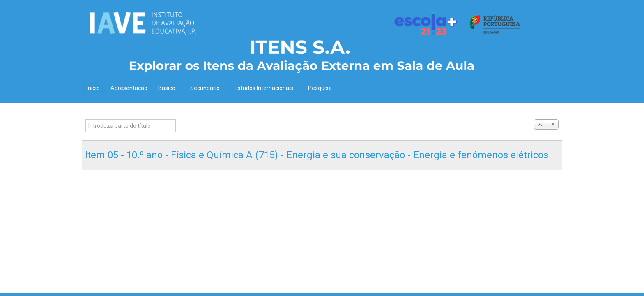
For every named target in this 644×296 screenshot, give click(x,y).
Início (93, 88)
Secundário (207, 88)
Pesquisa (320, 88)
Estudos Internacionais (266, 88)
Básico (169, 88)
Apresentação (129, 88)
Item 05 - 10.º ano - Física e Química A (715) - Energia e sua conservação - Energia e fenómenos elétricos (317, 155)
